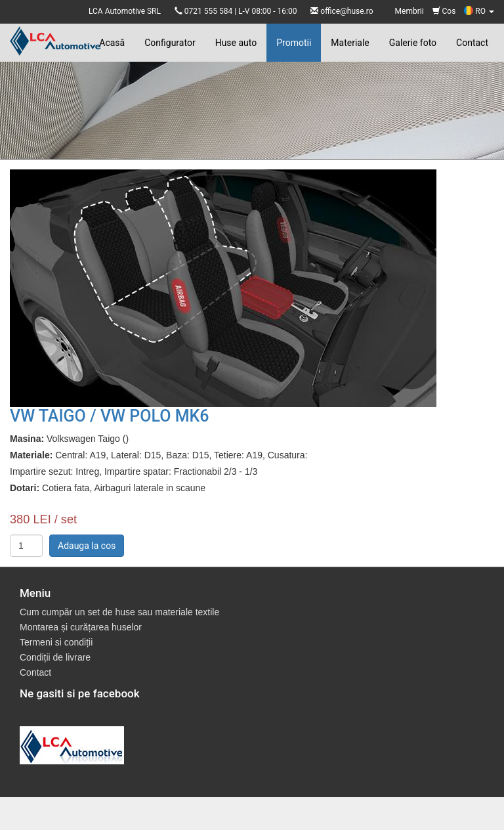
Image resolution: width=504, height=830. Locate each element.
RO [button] (479, 11)
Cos (444, 11)
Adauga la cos (87, 546)
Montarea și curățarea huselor (81, 627)
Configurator (170, 43)
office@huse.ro (346, 11)
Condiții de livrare (55, 657)
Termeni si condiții (56, 642)
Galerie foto (413, 43)
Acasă (112, 43)
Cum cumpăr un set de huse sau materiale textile (119, 612)
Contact (472, 43)
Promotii (294, 43)
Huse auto (236, 43)
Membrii (409, 11)
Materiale (350, 43)
